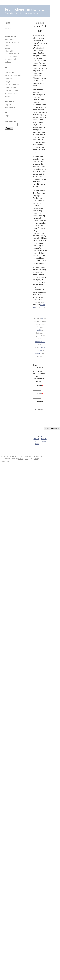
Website (40, 402)
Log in (7, 116)
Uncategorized (10, 59)
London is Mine (11, 87)
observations (10, 40)
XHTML (21, 459)
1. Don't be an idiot (13, 54)
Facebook (9, 79)
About (7, 32)
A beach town (44, 439)
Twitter (7, 96)
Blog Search (11, 121)
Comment (39, 410)
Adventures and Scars (13, 76)
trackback (38, 353)
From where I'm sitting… (25, 9)
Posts (36, 459)
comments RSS (40, 342)
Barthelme (28, 456)
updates (40, 330)
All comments (10, 107)
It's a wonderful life (12, 85)
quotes (7, 48)
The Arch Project (11, 93)
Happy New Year (36, 441)
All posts (8, 105)
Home (7, 23)
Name (40, 386)
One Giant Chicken (12, 90)
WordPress (18, 456)
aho (42, 318)
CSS (26, 459)
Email (40, 394)
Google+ (8, 82)
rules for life (9, 51)
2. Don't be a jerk (12, 56)
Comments (5, 461)
